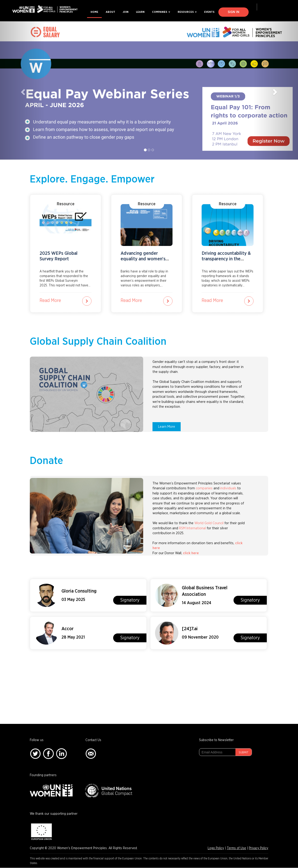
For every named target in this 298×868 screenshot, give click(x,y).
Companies (161, 12)
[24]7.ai (190, 629)
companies (204, 488)
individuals (228, 488)
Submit (244, 752)
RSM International (192, 528)
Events (209, 12)
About (110, 12)
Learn (140, 12)
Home (94, 12)
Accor (68, 629)
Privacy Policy (259, 848)
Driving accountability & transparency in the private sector (226, 259)
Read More (50, 301)
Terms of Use (236, 848)
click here (191, 553)
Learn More (167, 427)
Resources (187, 12)
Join (126, 12)
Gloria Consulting (79, 591)
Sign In (234, 12)
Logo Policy (216, 848)
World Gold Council (209, 523)
